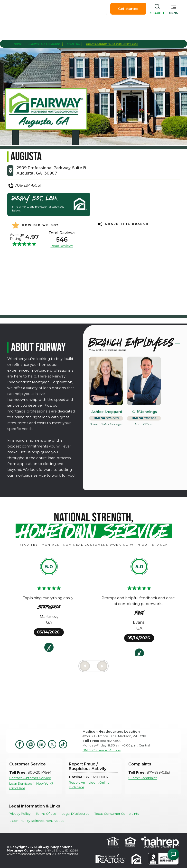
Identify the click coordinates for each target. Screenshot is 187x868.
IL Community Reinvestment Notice (37, 821)
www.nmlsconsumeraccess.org (29, 854)
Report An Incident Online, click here (90, 785)
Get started (128, 9)
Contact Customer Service (30, 778)
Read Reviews (62, 246)
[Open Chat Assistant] (173, 854)
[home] (31, 9)
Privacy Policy (20, 814)
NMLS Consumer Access (102, 750)
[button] (174, 9)
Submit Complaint (143, 778)
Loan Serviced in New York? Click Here (31, 786)
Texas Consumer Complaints (117, 814)
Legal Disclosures (75, 814)
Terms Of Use (46, 814)
